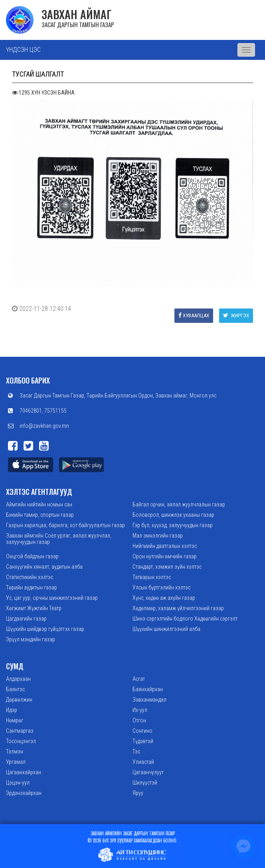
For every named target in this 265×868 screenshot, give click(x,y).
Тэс (136, 751)
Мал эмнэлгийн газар (158, 536)
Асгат (139, 679)
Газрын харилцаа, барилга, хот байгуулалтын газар (65, 525)
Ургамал (16, 762)
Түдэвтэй (143, 741)
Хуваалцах (194, 315)
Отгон (139, 720)
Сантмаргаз (20, 731)
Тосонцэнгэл (21, 741)
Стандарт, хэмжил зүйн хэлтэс (167, 567)
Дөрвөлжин (19, 700)
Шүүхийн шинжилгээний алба (166, 629)
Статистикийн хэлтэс (30, 577)
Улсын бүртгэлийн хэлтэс (161, 587)
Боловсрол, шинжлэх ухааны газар (173, 515)
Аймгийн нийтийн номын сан (39, 504)
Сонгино (142, 731)
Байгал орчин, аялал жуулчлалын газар (179, 504)
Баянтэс (15, 689)
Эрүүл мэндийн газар (31, 639)
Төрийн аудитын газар (32, 587)
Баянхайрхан (148, 689)
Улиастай (143, 762)
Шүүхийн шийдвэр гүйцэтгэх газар (45, 629)
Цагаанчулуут (148, 772)
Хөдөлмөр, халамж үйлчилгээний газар (178, 608)
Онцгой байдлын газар (32, 556)
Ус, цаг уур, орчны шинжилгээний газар (52, 598)
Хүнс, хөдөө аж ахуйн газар (164, 598)
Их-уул (140, 710)
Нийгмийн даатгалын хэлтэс (165, 546)
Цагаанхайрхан (24, 772)
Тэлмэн (15, 751)
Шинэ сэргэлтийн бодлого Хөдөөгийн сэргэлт (185, 619)
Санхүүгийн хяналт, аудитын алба (44, 567)
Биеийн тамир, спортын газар (40, 515)
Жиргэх (236, 315)
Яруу (138, 793)
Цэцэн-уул (18, 783)
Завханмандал (149, 700)
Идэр (12, 710)
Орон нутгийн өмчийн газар (165, 556)
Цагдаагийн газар (26, 619)
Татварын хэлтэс (152, 577)
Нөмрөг (15, 720)
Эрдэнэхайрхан (24, 793)
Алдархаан (18, 679)
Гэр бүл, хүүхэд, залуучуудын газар (173, 525)
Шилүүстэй (145, 783)
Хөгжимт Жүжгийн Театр (34, 608)
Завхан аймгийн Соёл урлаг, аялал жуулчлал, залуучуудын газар (59, 539)
